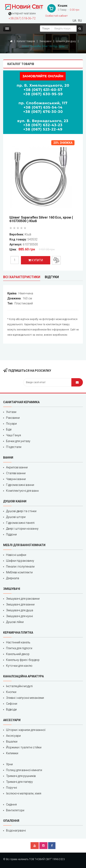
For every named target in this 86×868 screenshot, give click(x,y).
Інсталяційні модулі (19, 686)
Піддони (11, 534)
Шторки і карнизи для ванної (26, 730)
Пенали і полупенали (20, 567)
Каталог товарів (26, 41)
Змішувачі (45, 41)
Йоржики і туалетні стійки (24, 747)
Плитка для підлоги (19, 648)
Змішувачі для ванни (20, 604)
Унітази (11, 412)
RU (80, 21)
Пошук (46, 29)
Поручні (12, 788)
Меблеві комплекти (19, 572)
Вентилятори (15, 810)
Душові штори (16, 517)
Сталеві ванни (16, 473)
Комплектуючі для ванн (22, 491)
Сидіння (11, 804)
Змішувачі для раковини (23, 599)
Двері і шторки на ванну (22, 529)
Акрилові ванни (17, 467)
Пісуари (11, 424)
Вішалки (12, 742)
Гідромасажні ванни (20, 485)
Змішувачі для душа (20, 610)
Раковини (13, 418)
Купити (36, 260)
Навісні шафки (16, 555)
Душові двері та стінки (21, 511)
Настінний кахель (18, 642)
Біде (9, 429)
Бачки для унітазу (18, 441)
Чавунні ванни (16, 479)
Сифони (12, 704)
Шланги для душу (66, 41)
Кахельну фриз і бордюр (23, 660)
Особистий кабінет (56, 16)
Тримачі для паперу (19, 782)
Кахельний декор (18, 654)
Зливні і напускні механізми (25, 698)
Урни (9, 764)
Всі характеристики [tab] (22, 277)
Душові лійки (15, 622)
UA (74, 21)
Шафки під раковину (20, 561)
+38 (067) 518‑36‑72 (22, 18)
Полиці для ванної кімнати (24, 770)
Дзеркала (13, 578)
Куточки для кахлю (19, 666)
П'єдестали (14, 447)
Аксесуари (13, 736)
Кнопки (11, 692)
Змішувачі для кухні (19, 616)
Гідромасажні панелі (20, 523)
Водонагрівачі (16, 830)
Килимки (12, 753)
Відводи (11, 709)
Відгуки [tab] (52, 277)
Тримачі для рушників (21, 776)
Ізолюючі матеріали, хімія (24, 793)
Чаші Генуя (13, 435)
